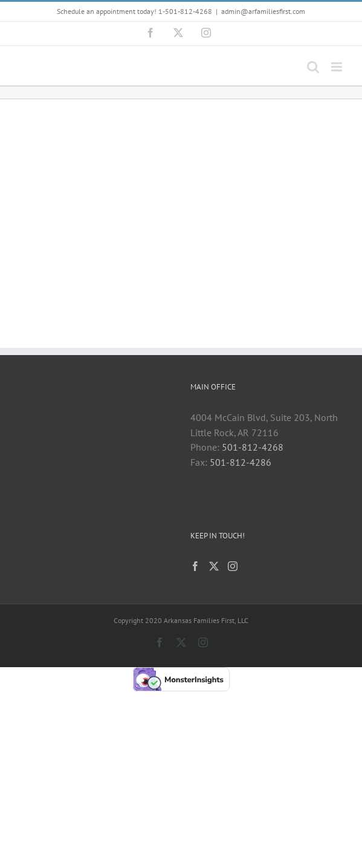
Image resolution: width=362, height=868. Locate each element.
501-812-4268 (253, 447)
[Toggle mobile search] (313, 67)
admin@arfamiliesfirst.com (263, 11)
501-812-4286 (241, 462)
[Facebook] (195, 566)
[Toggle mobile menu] (338, 67)
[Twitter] (214, 566)
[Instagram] (233, 566)
